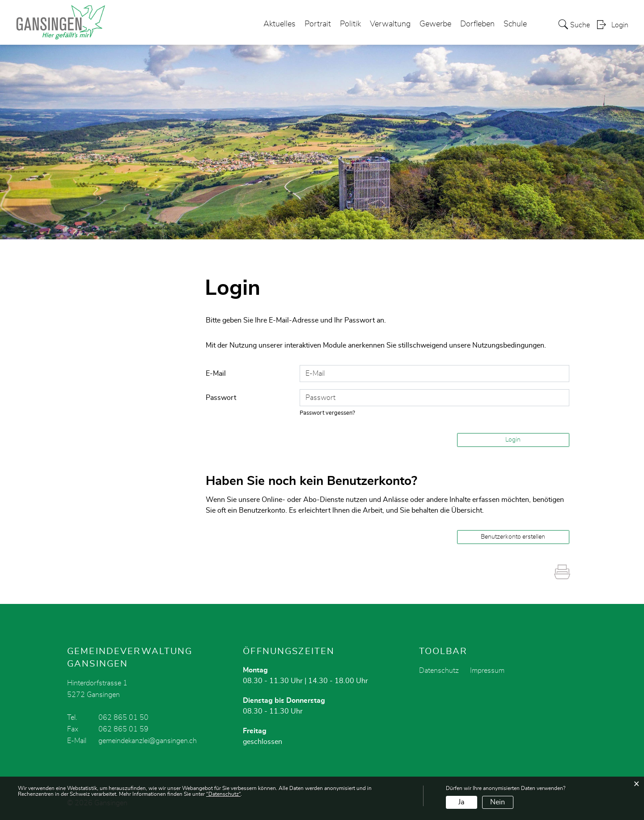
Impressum (487, 671)
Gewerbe (435, 24)
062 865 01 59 (123, 729)
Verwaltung (390, 24)
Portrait (318, 24)
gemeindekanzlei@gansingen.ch (148, 741)
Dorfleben (477, 24)
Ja (461, 802)
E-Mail (216, 374)
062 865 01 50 (123, 718)
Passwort (221, 398)
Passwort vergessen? (327, 413)
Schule (515, 24)
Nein (498, 802)
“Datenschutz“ (223, 794)
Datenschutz (439, 671)
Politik (350, 24)
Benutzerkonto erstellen (513, 537)
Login (620, 25)
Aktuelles (280, 24)
